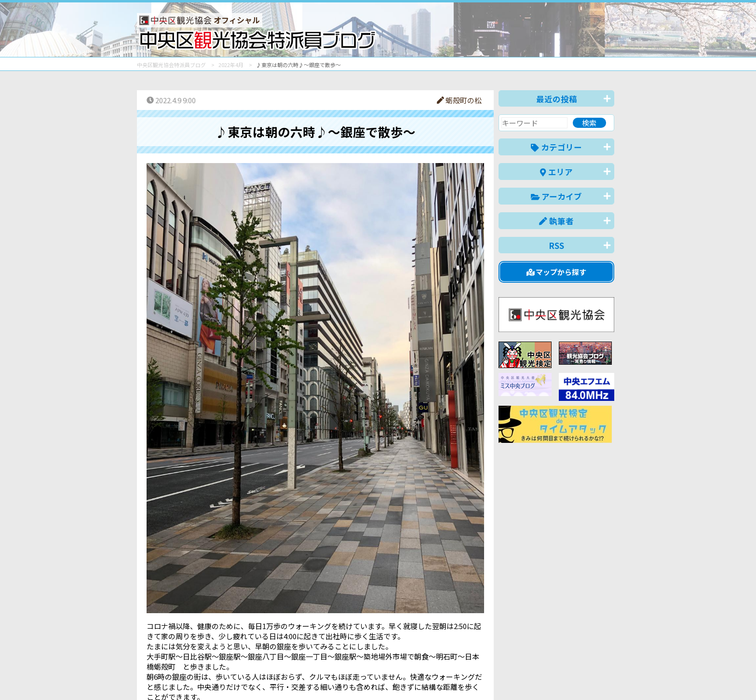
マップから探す (557, 272)
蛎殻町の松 (459, 100)
